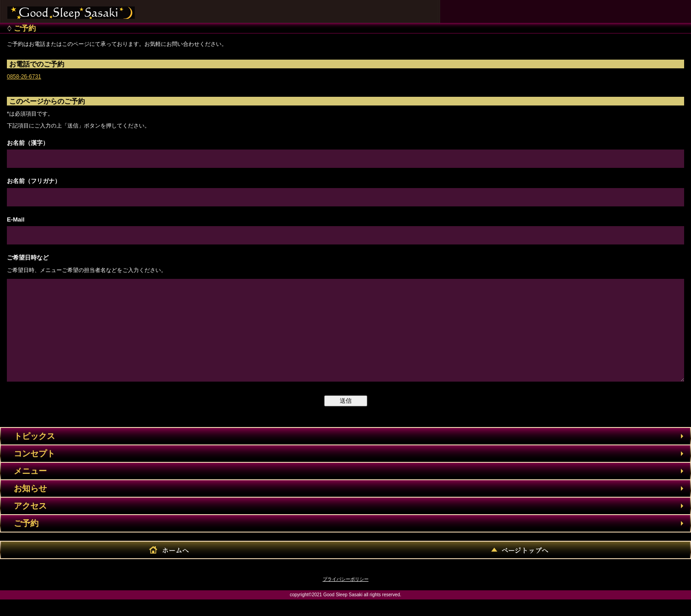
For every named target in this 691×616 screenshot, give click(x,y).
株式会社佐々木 (71, 9)
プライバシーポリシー (346, 596)
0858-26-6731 (24, 77)
